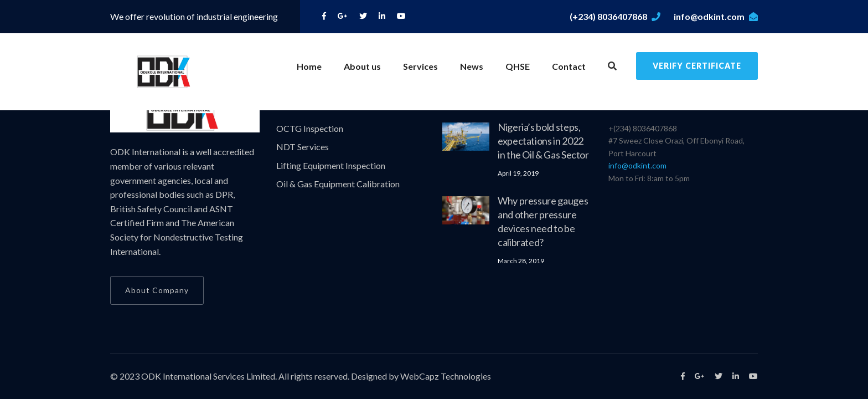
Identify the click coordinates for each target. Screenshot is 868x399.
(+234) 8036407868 (615, 16)
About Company (157, 290)
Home (309, 66)
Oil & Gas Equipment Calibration (338, 184)
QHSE (518, 66)
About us (362, 66)
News (472, 66)
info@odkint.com (716, 16)
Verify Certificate (697, 66)
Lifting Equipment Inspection (331, 165)
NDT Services (303, 147)
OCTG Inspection (310, 128)
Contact (569, 66)
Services (420, 66)
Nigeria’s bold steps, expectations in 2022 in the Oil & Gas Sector (543, 141)
